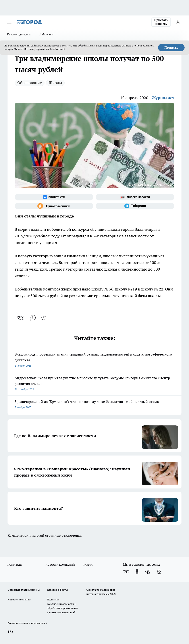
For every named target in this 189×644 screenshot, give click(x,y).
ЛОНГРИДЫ (15, 565)
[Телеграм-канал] (135, 206)
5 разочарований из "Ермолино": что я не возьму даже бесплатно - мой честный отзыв (94, 405)
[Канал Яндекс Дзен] (159, 572)
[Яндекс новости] (135, 197)
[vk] (21, 318)
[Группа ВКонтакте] (54, 197)
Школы (55, 83)
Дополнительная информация (26, 623)
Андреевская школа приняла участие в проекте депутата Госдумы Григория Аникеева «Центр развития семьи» (94, 384)
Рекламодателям (19, 34)
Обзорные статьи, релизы (24, 590)
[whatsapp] (33, 318)
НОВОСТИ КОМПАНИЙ (60, 565)
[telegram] (45, 318)
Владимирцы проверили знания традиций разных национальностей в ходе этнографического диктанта (94, 360)
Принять (171, 48)
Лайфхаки (46, 34)
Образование (30, 83)
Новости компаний (19, 599)
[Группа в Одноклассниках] (54, 206)
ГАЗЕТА (88, 565)
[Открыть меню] (9, 22)
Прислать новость (161, 22)
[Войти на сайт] (178, 22)
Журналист (163, 98)
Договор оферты (57, 590)
